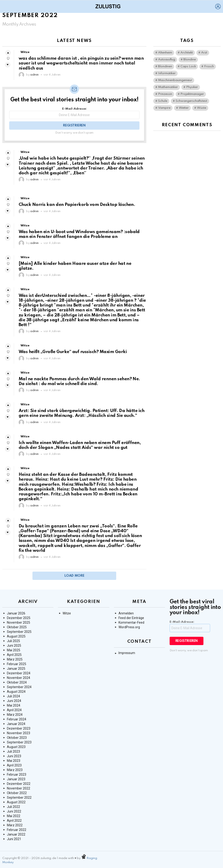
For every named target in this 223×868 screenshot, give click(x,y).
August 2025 (16, 636)
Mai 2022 (14, 816)
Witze (25, 52)
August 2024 (16, 692)
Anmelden (126, 613)
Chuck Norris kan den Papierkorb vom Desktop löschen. (77, 205)
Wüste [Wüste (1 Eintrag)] (202, 108)
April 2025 (14, 655)
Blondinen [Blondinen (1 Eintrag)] (165, 66)
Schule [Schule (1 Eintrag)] (163, 101)
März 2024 (15, 715)
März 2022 (15, 825)
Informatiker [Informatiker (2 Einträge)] (167, 73)
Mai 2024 (14, 705)
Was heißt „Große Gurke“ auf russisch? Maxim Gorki (73, 352)
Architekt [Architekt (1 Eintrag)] (187, 53)
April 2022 (14, 821)
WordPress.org (129, 627)
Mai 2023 (14, 761)
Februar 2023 (17, 774)
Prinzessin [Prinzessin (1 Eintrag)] (165, 94)
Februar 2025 (17, 664)
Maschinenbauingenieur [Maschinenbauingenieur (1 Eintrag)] (175, 80)
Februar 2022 (17, 830)
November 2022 (19, 788)
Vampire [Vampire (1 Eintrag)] (164, 108)
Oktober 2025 (17, 627)
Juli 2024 (13, 696)
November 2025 (19, 623)
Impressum (127, 653)
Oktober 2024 (17, 682)
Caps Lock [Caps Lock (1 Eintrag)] (188, 66)
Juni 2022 (14, 811)
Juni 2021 (14, 839)
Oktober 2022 (17, 793)
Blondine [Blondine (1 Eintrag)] (190, 60)
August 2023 (16, 747)
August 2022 (16, 802)
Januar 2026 (16, 613)
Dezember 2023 (19, 728)
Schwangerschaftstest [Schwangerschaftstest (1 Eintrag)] (191, 101)
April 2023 (14, 765)
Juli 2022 (13, 807)
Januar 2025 (16, 669)
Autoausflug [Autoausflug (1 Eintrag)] (167, 60)
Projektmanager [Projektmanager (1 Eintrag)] (192, 94)
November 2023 (19, 733)
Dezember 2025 (19, 618)
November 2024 (19, 678)
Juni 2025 (14, 646)
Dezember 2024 (19, 673)
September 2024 (19, 687)
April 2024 (14, 710)
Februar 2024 (17, 719)
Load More (74, 576)
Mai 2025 (14, 650)
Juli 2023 (13, 751)
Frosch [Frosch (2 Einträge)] (209, 66)
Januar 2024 (16, 724)
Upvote (8, 53)
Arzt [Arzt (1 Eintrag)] (204, 53)
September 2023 (19, 742)
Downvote (8, 65)
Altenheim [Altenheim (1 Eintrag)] (165, 53)
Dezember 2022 (19, 784)
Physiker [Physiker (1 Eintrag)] (192, 87)
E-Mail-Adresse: (74, 113)
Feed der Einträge (131, 618)
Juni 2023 (14, 756)
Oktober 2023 (17, 738)
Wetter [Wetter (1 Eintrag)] (184, 108)
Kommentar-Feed (131, 623)
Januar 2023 (16, 779)
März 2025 (15, 659)
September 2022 (19, 798)
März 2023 (15, 770)
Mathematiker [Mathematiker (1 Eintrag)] (168, 87)
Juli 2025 (13, 641)
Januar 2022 (16, 834)
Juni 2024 (14, 701)
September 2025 (19, 632)
